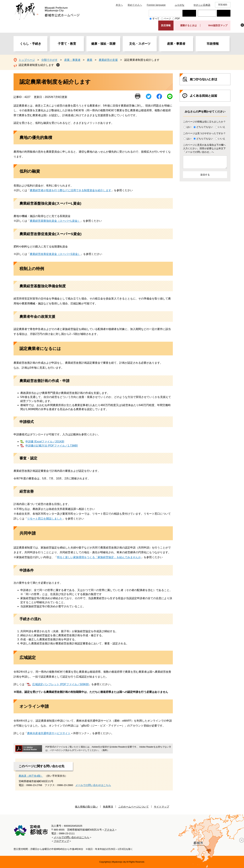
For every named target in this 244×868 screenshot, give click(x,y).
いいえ (222, 127)
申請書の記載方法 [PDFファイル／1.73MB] (52, 446)
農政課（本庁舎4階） (31, 776)
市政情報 (213, 44)
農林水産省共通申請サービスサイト (49, 733)
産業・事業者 (176, 44)
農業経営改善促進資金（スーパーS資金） (55, 254)
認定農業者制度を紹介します (36, 65)
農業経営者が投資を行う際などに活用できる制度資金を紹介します (70, 190)
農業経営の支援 (108, 60)
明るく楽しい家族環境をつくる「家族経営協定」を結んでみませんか (99, 557)
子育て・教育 (67, 44)
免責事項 (108, 807)
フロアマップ (61, 841)
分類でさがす (49, 60)
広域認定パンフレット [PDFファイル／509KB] (60, 684)
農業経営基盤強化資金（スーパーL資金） (55, 221)
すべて (156, 18)
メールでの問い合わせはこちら (93, 785)
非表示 (242, 25)
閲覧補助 (223, 5)
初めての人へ (135, 5)
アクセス (109, 830)
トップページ (27, 60)
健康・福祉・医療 (103, 44)
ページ (167, 18)
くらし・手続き (30, 44)
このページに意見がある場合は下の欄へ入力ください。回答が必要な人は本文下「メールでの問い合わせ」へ (204, 148)
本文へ (119, 5)
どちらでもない (205, 127)
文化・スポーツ (140, 44)
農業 (90, 60)
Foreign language (156, 5)
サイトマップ (161, 807)
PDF (178, 18)
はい (189, 127)
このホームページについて (134, 807)
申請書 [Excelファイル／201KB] (45, 442)
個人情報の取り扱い (86, 807)
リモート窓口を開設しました (45, 519)
